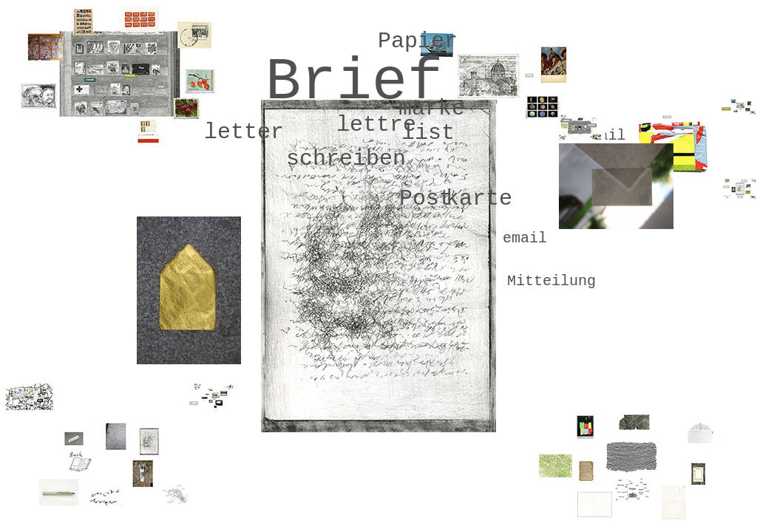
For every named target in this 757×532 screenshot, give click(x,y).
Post (426, 199)
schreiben (346, 159)
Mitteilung (551, 281)
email (525, 238)
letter (244, 132)
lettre (376, 125)
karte (479, 199)
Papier (418, 41)
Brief (354, 82)
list (428, 133)
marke (432, 109)
